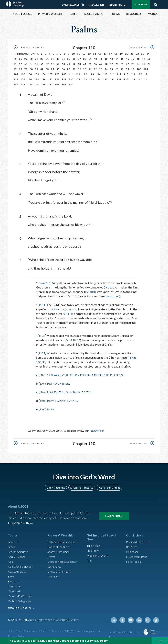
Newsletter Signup (138, 556)
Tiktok (156, 619)
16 (105, 54)
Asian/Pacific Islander (22, 566)
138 (126, 79)
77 (15, 69)
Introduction (24, 54)
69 (111, 64)
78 (21, 69)
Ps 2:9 (52, 400)
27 (26, 59)
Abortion (14, 541)
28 (31, 59)
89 (79, 69)
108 (57, 74)
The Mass (54, 575)
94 (106, 69)
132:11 (65, 392)
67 (101, 64)
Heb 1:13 (102, 374)
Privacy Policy (98, 430)
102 (16, 74)
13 (89, 54)
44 (117, 59)
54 (31, 64)
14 (95, 54)
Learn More (114, 515)
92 (95, 69)
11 (79, 54)
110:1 (42, 304)
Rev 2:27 (63, 400)
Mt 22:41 (65, 313)
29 (37, 59)
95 (111, 69)
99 (133, 69)
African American (19, 551)
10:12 (118, 374)
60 (63, 64)
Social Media (134, 561)
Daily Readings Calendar (84, 5)
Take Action (94, 545)
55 (37, 64)
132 (85, 79)
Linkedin (141, 619)
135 (105, 79)
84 (53, 69)
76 (149, 64)
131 (78, 79)
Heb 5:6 (89, 392)
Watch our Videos (108, 487)
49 (144, 59)
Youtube (133, 619)
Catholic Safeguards (21, 600)
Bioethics (14, 580)
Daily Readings (71, 5)
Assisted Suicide (18, 571)
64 (85, 64)
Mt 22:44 (54, 374)
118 (126, 74)
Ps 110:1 (110, 287)
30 (42, 59)
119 (133, 74)
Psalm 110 (45, 282)
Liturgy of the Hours (60, 571)
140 (140, 79)
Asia (11, 561)
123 (23, 79)
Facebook (125, 619)
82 (42, 69)
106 (43, 74)
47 (133, 59)
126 (43, 79)
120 (140, 74)
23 (143, 54)
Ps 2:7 (52, 383)
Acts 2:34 (68, 374)
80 (31, 69)
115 (105, 74)
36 (74, 59)
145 (37, 84)
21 (132, 54)
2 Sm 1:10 (73, 309)
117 (119, 74)
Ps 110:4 (112, 296)
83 (47, 69)
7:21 (98, 392)
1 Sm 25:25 (58, 309)
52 (21, 64)
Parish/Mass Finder (139, 541)
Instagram (148, 619)
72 (128, 64)
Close (159, 641)
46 (128, 59)
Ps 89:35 (54, 392)
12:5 (73, 400)
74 (138, 64)
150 (71, 84)
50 (149, 59)
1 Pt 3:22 (133, 374)
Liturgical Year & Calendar (64, 561)
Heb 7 (64, 344)
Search (156, 4)
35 (69, 59)
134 (98, 79)
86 (63, 69)
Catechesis (15, 590)
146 (43, 84)
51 (15, 64)
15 (100, 54)
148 (57, 84)
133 (92, 79)
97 (122, 69)
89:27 (61, 383)
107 (50, 74)
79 (26, 69)
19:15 (81, 400)
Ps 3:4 (52, 409)
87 (69, 69)
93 (101, 69)
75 (144, 64)
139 (133, 79)
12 (84, 54)
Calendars (133, 551)
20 (127, 54)
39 (90, 59)
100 (139, 69)
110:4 (42, 335)
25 (15, 59)
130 (71, 79)
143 (23, 84)
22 (137, 54)
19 (121, 54)
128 (57, 79)
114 (98, 74)
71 (122, 64)
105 (37, 74)
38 (85, 59)
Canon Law (15, 585)
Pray (90, 560)
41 (101, 59)
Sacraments (55, 566)
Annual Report (17, 556)
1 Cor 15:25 (87, 374)
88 (74, 69)
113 (92, 74)
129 (64, 79)
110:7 (42, 353)
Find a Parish (96, 5)
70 (117, 64)
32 (53, 59)
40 (95, 59)
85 (58, 69)
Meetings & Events (99, 555)
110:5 (43, 400)
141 (147, 79)
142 (16, 84)
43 (111, 59)
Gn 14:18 (71, 340)
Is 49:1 (71, 383)
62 (74, 64)
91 (90, 69)
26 (21, 59)
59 (58, 64)
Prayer (52, 556)
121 (147, 74)
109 (64, 74)
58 (53, 64)
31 (47, 59)
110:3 (43, 383)
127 (50, 79)
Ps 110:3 (90, 291)
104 (30, 74)
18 (116, 54)
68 (106, 64)
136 (112, 79)
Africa (12, 546)
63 (79, 64)
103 (23, 74)
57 (47, 64)
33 (58, 59)
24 (148, 54)
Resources (133, 546)
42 (106, 59)
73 (133, 64)
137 (119, 79)
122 (16, 79)
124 (30, 79)
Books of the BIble (59, 546)
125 (37, 79)
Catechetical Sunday (21, 595)
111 (78, 74)
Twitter (117, 619)
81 (37, 69)
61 (69, 64)
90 (85, 69)
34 (63, 59)
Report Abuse (117, 5)
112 (85, 74)
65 (90, 64)
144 (30, 84)
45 (122, 59)
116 (112, 74)
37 (79, 59)
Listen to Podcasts (82, 487)
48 (138, 59)
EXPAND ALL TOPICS (20, 607)
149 (64, 84)
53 (26, 64)
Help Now (141, 4)
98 (128, 69)
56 (42, 64)
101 (146, 69)
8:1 (111, 374)
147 (50, 84)
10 (73, 54)
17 (111, 54)
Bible (11, 575)
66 (95, 64)
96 (117, 69)
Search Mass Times (59, 551)
